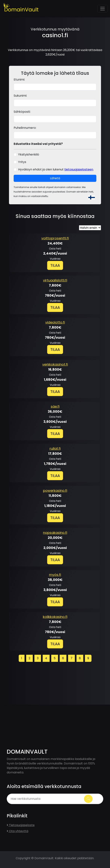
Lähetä (55, 178)
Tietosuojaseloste (21, 825)
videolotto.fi (55, 322)
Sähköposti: (22, 112)
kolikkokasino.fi (55, 617)
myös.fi (55, 575)
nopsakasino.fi (55, 533)
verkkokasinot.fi (55, 364)
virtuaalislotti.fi (55, 280)
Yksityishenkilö (29, 154)
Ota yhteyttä (17, 831)
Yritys (22, 162)
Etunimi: (19, 80)
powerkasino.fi (55, 491)
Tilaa (55, 265)
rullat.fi (55, 448)
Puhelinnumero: (25, 128)
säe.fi (55, 406)
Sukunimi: (20, 96)
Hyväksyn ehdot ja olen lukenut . (56, 169)
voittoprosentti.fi (55, 238)
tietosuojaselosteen (79, 169)
